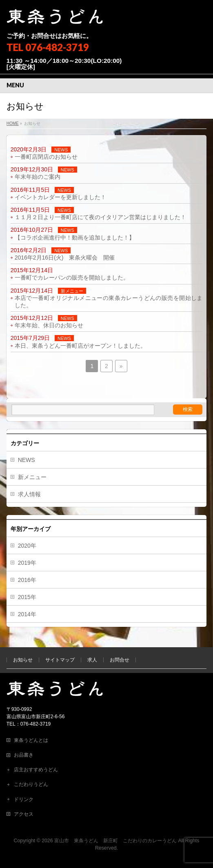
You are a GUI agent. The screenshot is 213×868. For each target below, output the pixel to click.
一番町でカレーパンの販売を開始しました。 (72, 277)
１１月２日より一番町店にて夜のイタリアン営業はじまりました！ (100, 217)
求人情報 (29, 494)
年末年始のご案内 (38, 177)
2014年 (27, 614)
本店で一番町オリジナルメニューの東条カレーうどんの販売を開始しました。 (109, 302)
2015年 (27, 597)
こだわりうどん (31, 784)
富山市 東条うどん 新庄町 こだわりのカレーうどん (115, 841)
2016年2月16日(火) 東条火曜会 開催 (65, 258)
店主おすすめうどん (36, 770)
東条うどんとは (31, 740)
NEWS (61, 150)
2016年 (27, 580)
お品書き (24, 755)
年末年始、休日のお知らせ (49, 325)
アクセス (24, 814)
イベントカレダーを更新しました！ (60, 197)
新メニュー (72, 291)
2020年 (27, 546)
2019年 (27, 563)
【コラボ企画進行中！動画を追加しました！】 (75, 238)
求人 (92, 660)
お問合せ (120, 660)
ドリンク (24, 799)
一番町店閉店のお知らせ (46, 157)
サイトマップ (60, 660)
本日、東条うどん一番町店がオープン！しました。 (80, 346)
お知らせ (23, 660)
